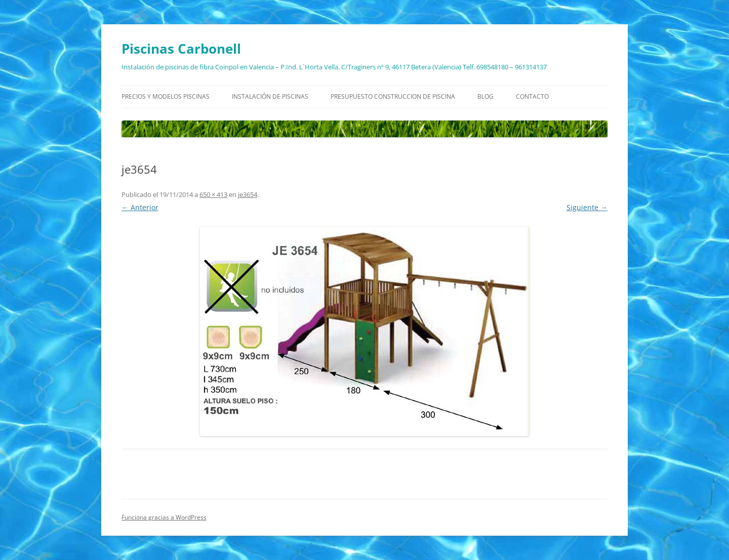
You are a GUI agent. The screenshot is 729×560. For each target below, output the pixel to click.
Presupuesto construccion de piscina (393, 96)
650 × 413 (213, 194)
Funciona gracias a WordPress (164, 517)
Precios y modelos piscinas (166, 96)
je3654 (248, 194)
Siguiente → (587, 207)
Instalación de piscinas (270, 96)
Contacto (532, 96)
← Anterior (140, 207)
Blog (485, 96)
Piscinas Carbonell (181, 49)
